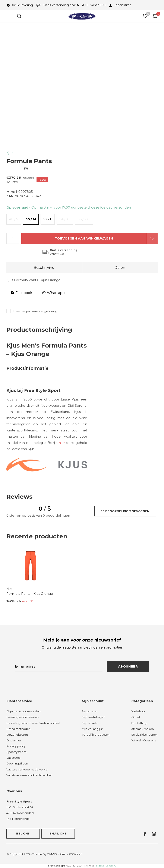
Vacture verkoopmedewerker (27, 769)
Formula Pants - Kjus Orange (30, 594)
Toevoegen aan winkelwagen (84, 238)
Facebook (21, 293)
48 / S (14, 219)
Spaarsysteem (16, 752)
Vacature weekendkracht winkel (29, 775)
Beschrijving (44, 268)
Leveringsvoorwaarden (23, 717)
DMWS (52, 854)
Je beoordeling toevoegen (125, 511)
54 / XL (65, 219)
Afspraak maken (143, 729)
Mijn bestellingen (94, 717)
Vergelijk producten (96, 735)
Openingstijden (17, 763)
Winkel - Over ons (144, 740)
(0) (26, 168)
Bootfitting (139, 723)
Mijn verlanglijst (92, 729)
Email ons (58, 833)
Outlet (136, 717)
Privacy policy (16, 746)
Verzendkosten (17, 735)
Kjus (10, 153)
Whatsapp (53, 293)
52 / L (48, 219)
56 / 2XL (84, 219)
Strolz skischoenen (144, 735)
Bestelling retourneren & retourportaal (33, 723)
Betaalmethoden (18, 729)
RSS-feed (76, 854)
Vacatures (13, 758)
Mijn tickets (90, 723)
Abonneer (128, 666)
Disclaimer (14, 740)
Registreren (90, 711)
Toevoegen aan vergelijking (35, 311)
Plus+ (63, 854)
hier (62, 443)
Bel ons (23, 833)
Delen (120, 268)
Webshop (138, 711)
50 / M (31, 219)
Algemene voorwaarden (23, 711)
